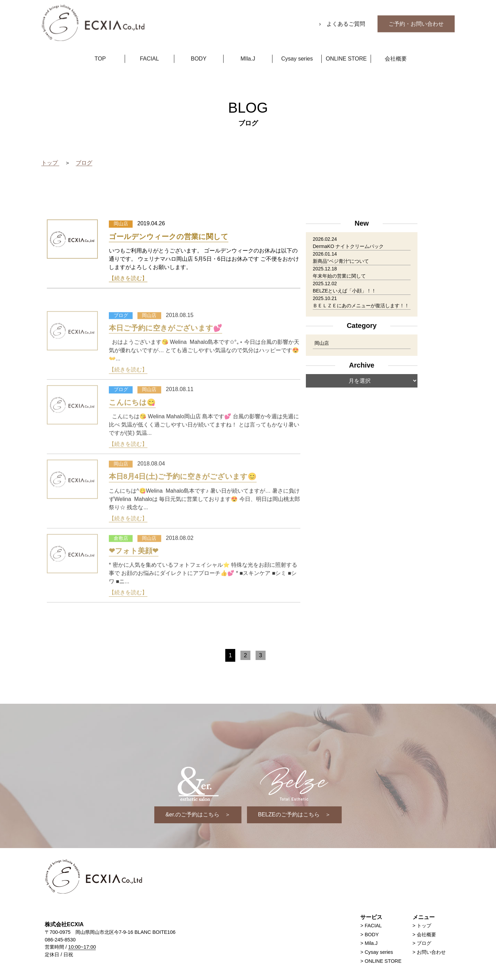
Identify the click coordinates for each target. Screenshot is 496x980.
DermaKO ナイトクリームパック (348, 246)
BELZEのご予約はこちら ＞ (294, 814)
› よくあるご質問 (343, 16)
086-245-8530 (60, 940)
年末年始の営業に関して (339, 276)
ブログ (424, 943)
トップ (424, 926)
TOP (100, 50)
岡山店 (322, 343)
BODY (199, 50)
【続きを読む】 (128, 278)
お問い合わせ (431, 952)
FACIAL (149, 50)
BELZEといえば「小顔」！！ (344, 291)
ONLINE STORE (346, 50)
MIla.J (248, 50)
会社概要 (396, 50)
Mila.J (371, 943)
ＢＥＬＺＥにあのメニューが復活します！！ (361, 306)
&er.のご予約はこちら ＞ (198, 814)
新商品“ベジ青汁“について (341, 261)
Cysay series (297, 50)
